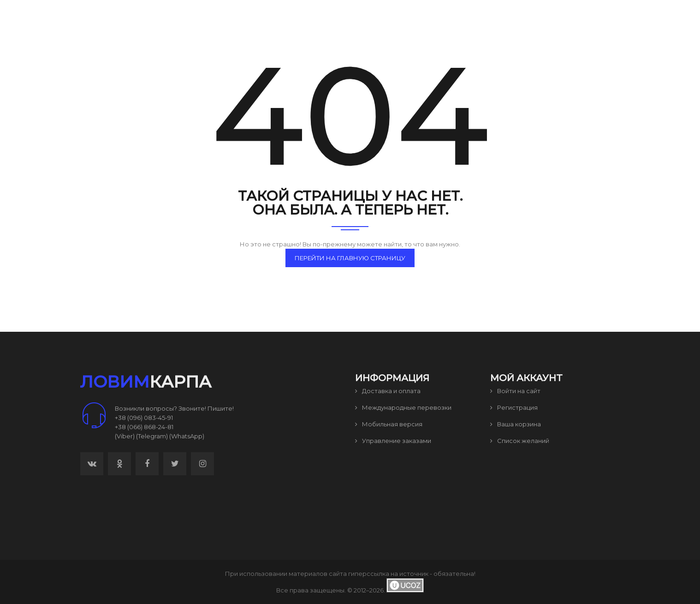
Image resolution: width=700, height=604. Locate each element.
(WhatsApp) (187, 436)
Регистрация (514, 407)
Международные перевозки (403, 407)
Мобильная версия (389, 424)
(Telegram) (152, 436)
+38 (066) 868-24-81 (144, 427)
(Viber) (125, 436)
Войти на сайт (515, 391)
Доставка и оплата (388, 391)
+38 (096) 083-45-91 (144, 418)
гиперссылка (369, 574)
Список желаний (520, 441)
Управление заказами (393, 441)
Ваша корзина (516, 424)
